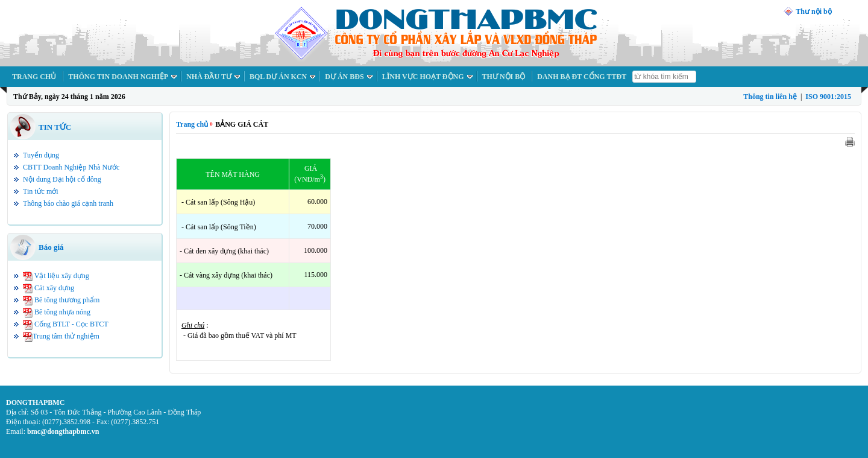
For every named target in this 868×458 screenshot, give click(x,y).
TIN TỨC (55, 127)
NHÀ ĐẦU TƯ (209, 77)
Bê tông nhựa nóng (62, 312)
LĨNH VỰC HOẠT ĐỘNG (423, 77)
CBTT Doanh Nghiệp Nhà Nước (71, 167)
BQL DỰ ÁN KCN (278, 77)
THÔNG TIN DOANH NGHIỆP (118, 77)
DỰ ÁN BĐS (344, 77)
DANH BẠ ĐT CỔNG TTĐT (582, 77)
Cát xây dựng (54, 288)
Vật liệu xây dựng (62, 276)
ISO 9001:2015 (828, 97)
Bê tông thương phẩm (67, 300)
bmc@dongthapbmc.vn (63, 431)
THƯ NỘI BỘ (504, 77)
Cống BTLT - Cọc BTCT (71, 324)
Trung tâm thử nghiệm (66, 336)
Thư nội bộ (813, 11)
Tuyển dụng (41, 155)
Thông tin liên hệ (770, 97)
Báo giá (51, 247)
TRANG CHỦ (34, 77)
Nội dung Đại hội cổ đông (62, 179)
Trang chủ (192, 124)
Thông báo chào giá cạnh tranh (68, 203)
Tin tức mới (41, 191)
